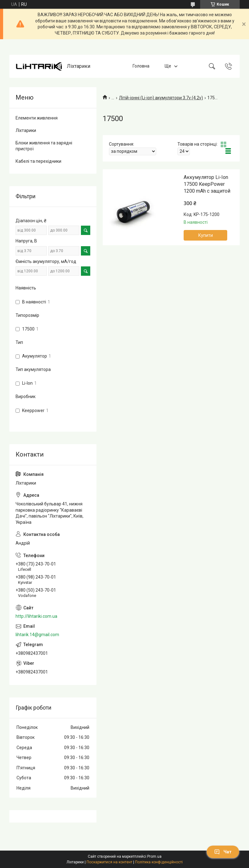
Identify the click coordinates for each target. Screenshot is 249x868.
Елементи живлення (37, 118)
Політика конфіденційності (159, 862)
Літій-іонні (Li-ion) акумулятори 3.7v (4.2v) (161, 98)
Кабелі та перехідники (38, 161)
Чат (223, 852)
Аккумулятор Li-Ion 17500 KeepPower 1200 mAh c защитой (207, 184)
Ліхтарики (26, 130)
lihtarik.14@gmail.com (37, 635)
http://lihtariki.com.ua (36, 616)
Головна (141, 66)
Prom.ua (154, 856)
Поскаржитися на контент (109, 862)
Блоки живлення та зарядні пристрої (44, 146)
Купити (206, 235)
